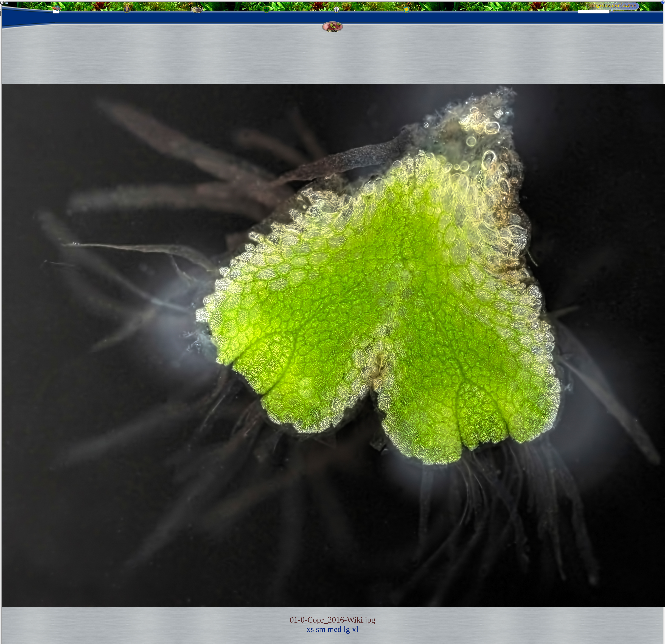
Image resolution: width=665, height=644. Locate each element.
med (334, 629)
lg (347, 629)
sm (321, 629)
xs (310, 629)
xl (355, 629)
